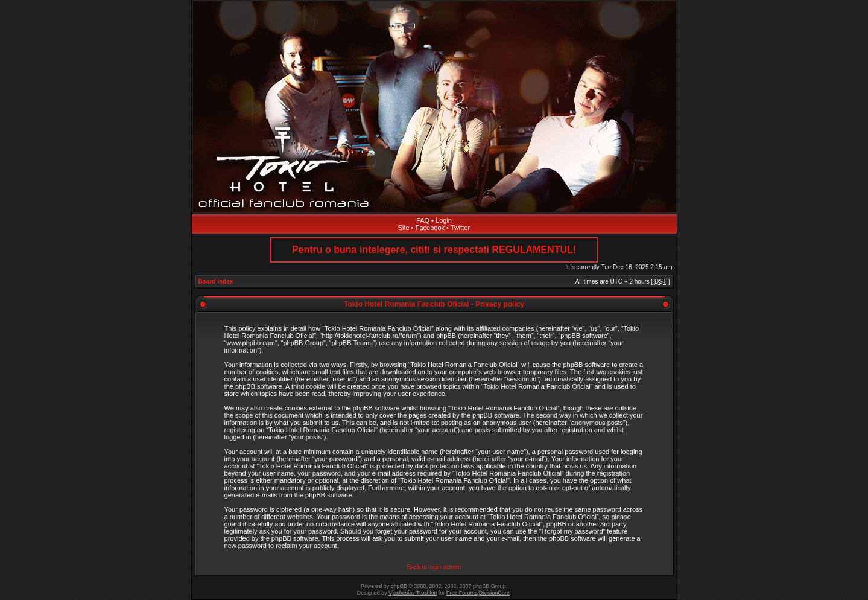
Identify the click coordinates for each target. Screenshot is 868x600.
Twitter (460, 228)
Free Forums (462, 593)
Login (444, 220)
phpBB (399, 586)
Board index (216, 282)
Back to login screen (434, 567)
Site (404, 228)
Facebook (430, 228)
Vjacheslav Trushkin (413, 593)
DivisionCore (494, 593)
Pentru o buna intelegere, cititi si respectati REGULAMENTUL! (434, 250)
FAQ (423, 220)
